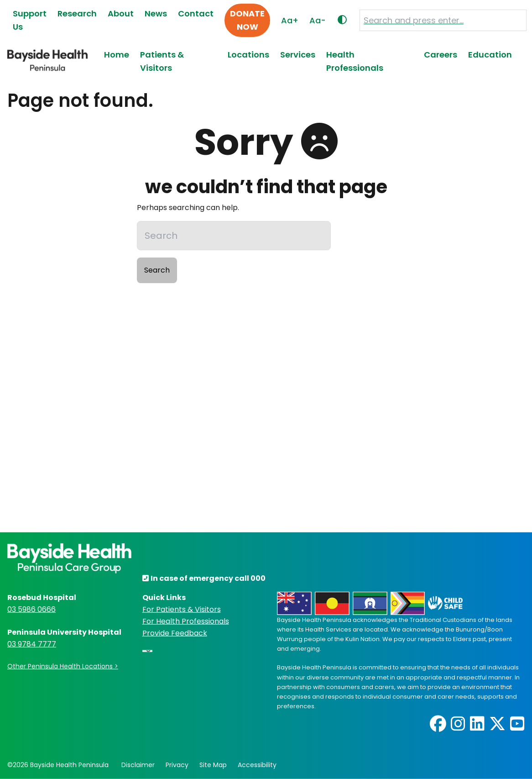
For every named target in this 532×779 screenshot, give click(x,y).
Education (490, 55)
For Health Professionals (186, 621)
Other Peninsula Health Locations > (63, 666)
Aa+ (290, 20)
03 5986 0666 (31, 609)
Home (117, 55)
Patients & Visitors (162, 61)
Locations (248, 55)
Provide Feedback (175, 633)
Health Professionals (355, 61)
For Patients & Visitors (182, 609)
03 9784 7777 (32, 644)
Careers (441, 55)
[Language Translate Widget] (147, 651)
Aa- (318, 20)
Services (298, 55)
